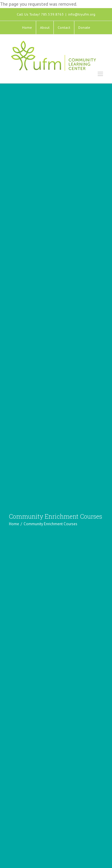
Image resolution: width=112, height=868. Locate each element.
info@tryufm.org (82, 14)
